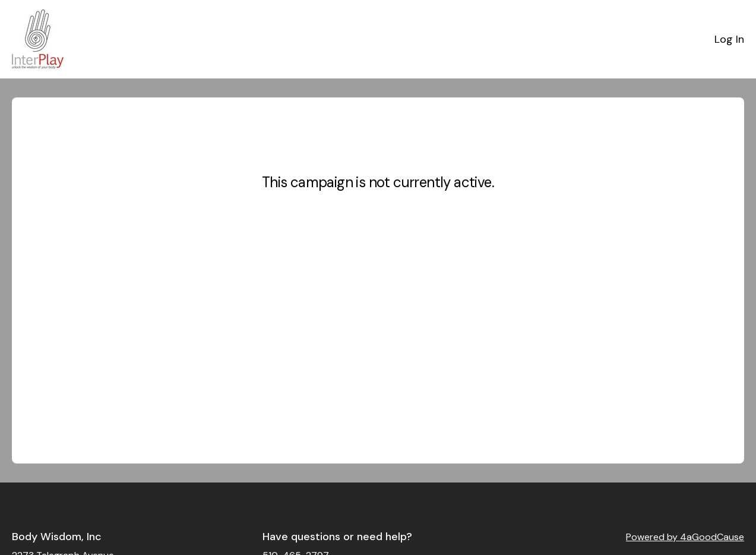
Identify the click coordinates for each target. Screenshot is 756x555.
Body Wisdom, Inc (57, 537)
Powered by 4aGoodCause (685, 537)
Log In (729, 39)
